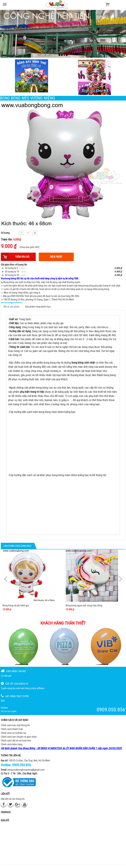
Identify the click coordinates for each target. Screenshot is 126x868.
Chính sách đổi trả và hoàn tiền (16, 741)
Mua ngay (56, 257)
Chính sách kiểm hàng (12, 744)
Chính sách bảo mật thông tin (15, 725)
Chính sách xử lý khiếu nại (14, 733)
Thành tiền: (11, 240)
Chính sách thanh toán (12, 729)
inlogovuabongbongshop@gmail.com (26, 770)
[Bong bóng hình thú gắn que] (32, 76)
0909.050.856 (22, 765)
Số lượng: (5, 233)
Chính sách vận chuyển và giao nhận (19, 737)
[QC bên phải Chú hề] (95, 77)
